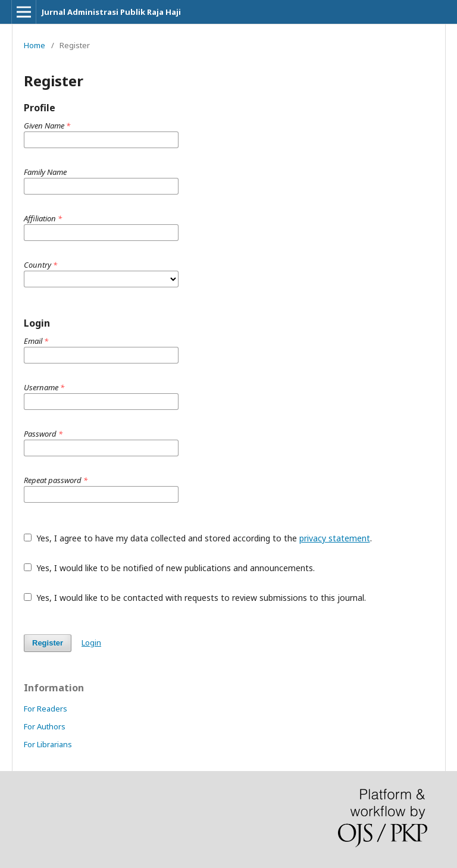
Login (91, 643)
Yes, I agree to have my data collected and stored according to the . (198, 538)
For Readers (46, 709)
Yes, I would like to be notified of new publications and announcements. (169, 568)
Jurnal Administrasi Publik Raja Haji (111, 12)
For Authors (45, 726)
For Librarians (48, 744)
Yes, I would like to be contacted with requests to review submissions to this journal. (195, 598)
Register (48, 643)
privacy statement (335, 538)
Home (35, 45)
